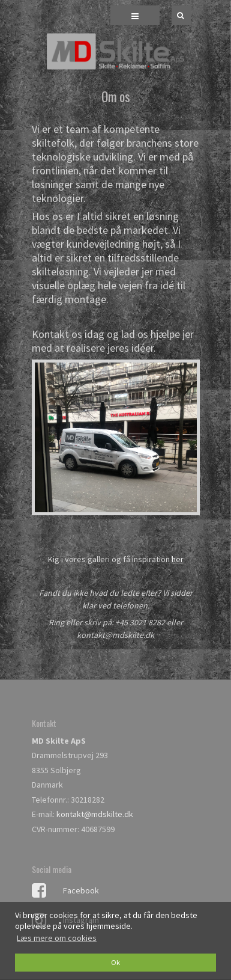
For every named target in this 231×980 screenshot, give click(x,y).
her (178, 559)
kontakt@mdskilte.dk (95, 814)
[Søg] (173, 15)
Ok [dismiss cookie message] (115, 962)
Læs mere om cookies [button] (57, 938)
